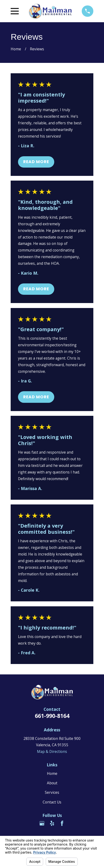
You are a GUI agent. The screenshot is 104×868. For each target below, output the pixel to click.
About (52, 783)
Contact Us (52, 802)
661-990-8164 (52, 716)
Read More (36, 162)
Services (52, 792)
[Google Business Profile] (42, 823)
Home (52, 773)
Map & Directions (52, 751)
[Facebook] (62, 823)
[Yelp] (52, 823)
